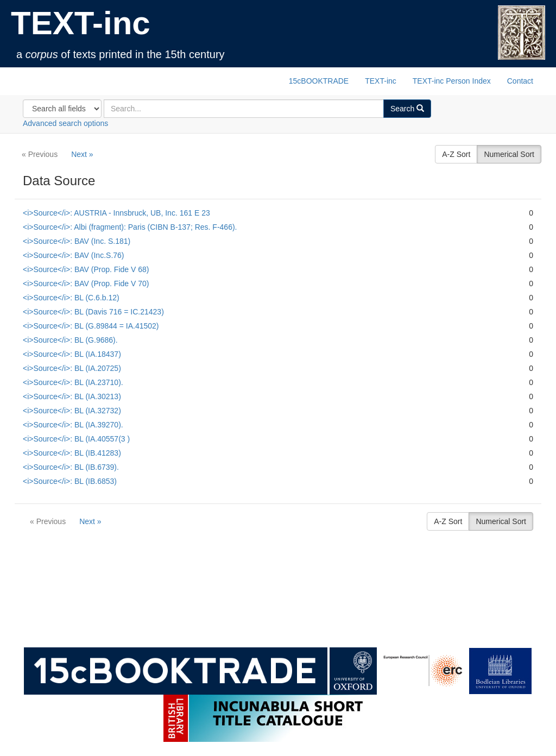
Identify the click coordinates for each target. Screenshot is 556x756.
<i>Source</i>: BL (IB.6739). (71, 467)
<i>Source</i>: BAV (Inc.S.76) (74, 255)
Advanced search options (65, 123)
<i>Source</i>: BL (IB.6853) (70, 481)
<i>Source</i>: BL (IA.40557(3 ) (76, 439)
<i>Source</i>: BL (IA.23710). (73, 382)
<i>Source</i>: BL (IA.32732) (72, 411)
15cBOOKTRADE (319, 81)
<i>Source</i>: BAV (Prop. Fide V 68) (86, 269)
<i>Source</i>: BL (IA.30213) (72, 396)
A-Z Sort (456, 154)
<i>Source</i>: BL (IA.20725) (72, 368)
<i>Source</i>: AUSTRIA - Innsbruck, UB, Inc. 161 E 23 (116, 213)
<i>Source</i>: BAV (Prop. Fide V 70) (86, 283)
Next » (82, 154)
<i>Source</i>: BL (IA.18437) (72, 354)
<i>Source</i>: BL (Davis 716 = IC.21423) (93, 312)
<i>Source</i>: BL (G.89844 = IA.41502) (91, 326)
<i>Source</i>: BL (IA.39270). (73, 425)
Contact (520, 81)
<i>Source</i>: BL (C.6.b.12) (71, 298)
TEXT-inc (81, 23)
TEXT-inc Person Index (452, 81)
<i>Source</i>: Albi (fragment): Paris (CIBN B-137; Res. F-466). (130, 227)
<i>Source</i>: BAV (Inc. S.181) (77, 241)
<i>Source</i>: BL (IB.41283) (72, 453)
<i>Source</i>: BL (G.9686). (70, 340)
